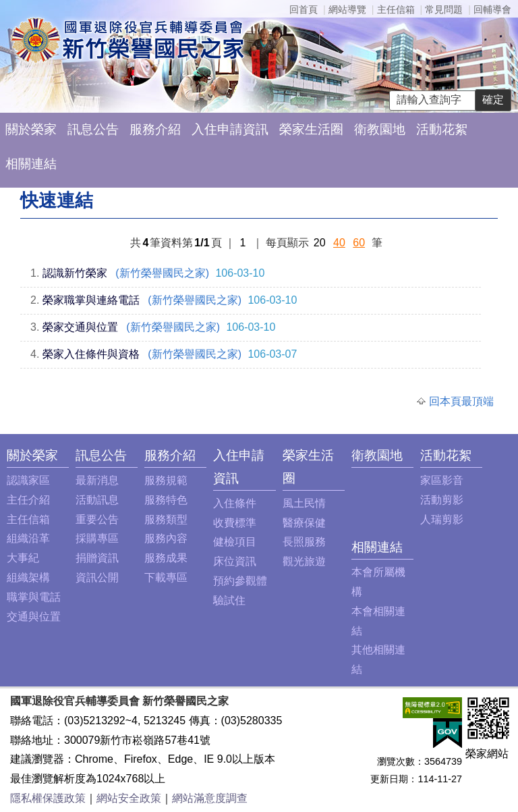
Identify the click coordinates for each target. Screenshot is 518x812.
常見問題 (444, 9)
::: (10, 455)
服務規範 (166, 480)
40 (339, 243)
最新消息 (97, 480)
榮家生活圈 (311, 129)
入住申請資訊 (230, 129)
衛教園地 (380, 129)
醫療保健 (304, 523)
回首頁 (304, 9)
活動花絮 (442, 129)
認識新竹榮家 (75, 273)
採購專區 (97, 538)
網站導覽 (347, 9)
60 (359, 243)
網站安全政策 (129, 798)
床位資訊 (235, 561)
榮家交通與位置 (80, 327)
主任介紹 (28, 500)
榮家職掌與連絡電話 (91, 300)
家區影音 (442, 480)
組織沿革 (28, 538)
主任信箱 (396, 9)
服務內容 (166, 538)
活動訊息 (97, 500)
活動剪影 (442, 500)
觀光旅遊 (304, 561)
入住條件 (235, 503)
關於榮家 (31, 129)
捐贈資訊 (97, 558)
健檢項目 (235, 542)
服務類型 (166, 519)
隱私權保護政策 (48, 798)
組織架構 (28, 577)
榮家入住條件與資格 (91, 354)
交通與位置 (34, 617)
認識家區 (28, 480)
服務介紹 (155, 129)
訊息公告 (93, 129)
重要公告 (97, 519)
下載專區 (166, 577)
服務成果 (166, 558)
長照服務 (304, 542)
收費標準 (235, 523)
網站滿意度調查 (210, 798)
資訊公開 (97, 577)
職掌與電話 (34, 597)
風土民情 (304, 503)
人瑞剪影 (442, 519)
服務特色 (166, 500)
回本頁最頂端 (461, 401)
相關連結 (31, 164)
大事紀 (23, 558)
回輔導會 (492, 9)
